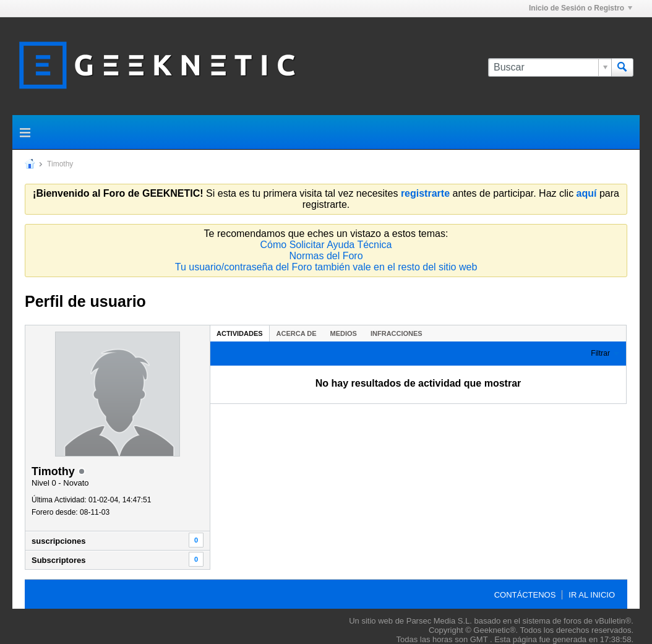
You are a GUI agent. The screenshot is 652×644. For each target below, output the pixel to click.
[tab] (240, 333)
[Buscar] (550, 67)
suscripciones (58, 541)
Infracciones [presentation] (397, 333)
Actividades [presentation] (240, 333)
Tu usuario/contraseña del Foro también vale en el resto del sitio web (326, 267)
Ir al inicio (592, 595)
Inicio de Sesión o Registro (581, 8)
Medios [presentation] (344, 333)
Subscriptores (58, 560)
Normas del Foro (326, 256)
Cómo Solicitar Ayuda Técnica (326, 245)
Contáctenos (525, 595)
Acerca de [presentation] (297, 333)
